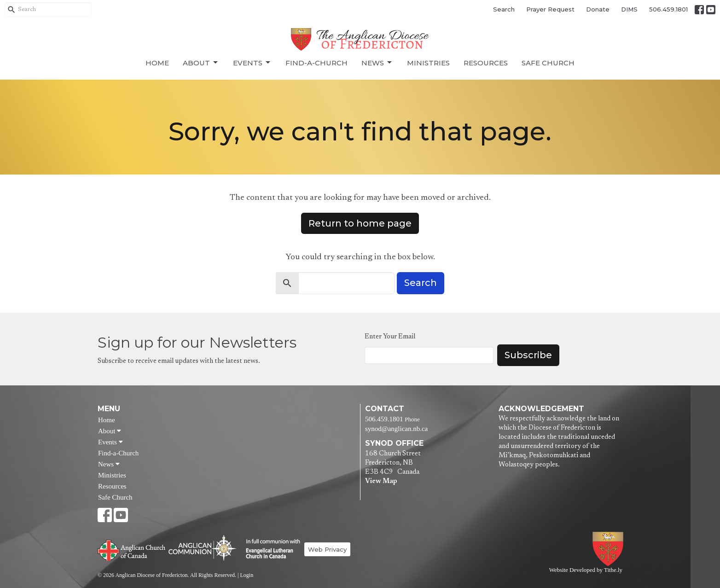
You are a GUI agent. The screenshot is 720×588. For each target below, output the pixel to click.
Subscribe (528, 355)
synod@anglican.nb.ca (396, 429)
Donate (598, 9)
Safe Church (548, 63)
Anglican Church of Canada (132, 549)
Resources (486, 63)
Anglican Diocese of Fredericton (610, 549)
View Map (381, 481)
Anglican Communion (202, 548)
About (201, 63)
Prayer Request (550, 9)
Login (247, 575)
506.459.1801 (668, 9)
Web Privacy (327, 549)
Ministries (428, 63)
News (377, 63)
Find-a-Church (316, 63)
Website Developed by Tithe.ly (586, 570)
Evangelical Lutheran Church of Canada (270, 549)
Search (504, 9)
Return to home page (360, 223)
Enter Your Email (390, 337)
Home (157, 63)
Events (252, 63)
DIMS (629, 9)
